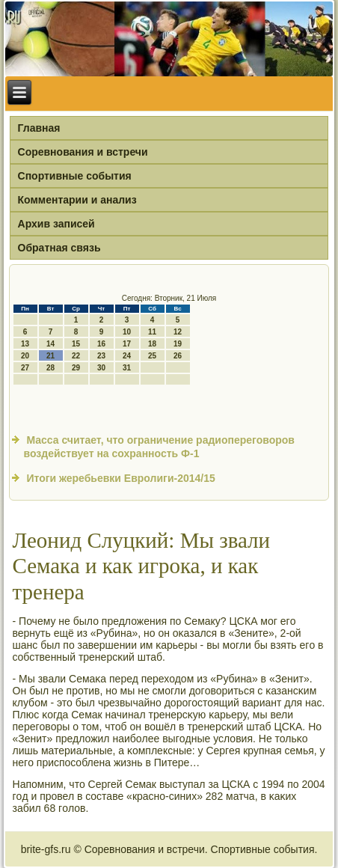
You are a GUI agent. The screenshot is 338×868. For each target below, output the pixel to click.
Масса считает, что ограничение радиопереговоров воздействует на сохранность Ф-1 (159, 447)
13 (25, 344)
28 (50, 368)
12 (178, 332)
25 (152, 356)
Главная (39, 128)
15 (76, 344)
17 (127, 344)
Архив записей (56, 224)
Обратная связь (59, 248)
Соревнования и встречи (83, 152)
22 (76, 356)
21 (50, 356)
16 (101, 344)
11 (152, 332)
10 (127, 332)
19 (178, 344)
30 (101, 368)
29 (76, 368)
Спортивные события (75, 176)
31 (127, 368)
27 (25, 368)
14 (50, 344)
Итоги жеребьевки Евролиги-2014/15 (120, 478)
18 (152, 344)
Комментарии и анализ (77, 200)
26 (178, 356)
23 (101, 356)
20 (25, 356)
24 (127, 356)
